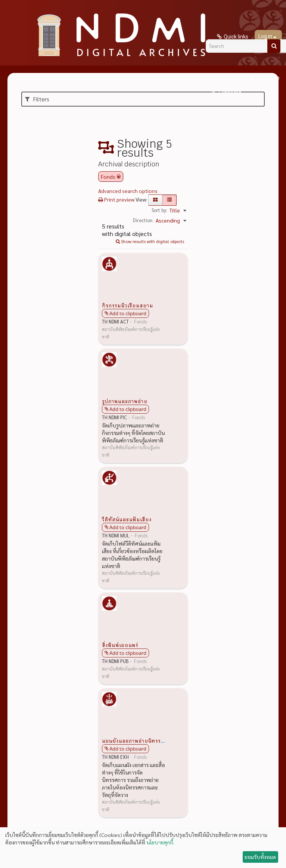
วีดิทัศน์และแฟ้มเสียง (127, 519)
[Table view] (169, 200)
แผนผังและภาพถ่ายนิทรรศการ (137, 740)
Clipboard (229, 93)
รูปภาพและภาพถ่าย (125, 401)
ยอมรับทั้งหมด (260, 857)
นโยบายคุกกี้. (160, 842)
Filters (37, 99)
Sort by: (159, 210)
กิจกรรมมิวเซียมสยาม (128, 305)
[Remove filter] (119, 177)
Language (268, 78)
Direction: (143, 220)
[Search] (274, 46)
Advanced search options (128, 191)
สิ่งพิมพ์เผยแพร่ (120, 645)
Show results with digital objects (150, 241)
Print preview (116, 199)
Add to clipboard (128, 313)
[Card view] (155, 200)
